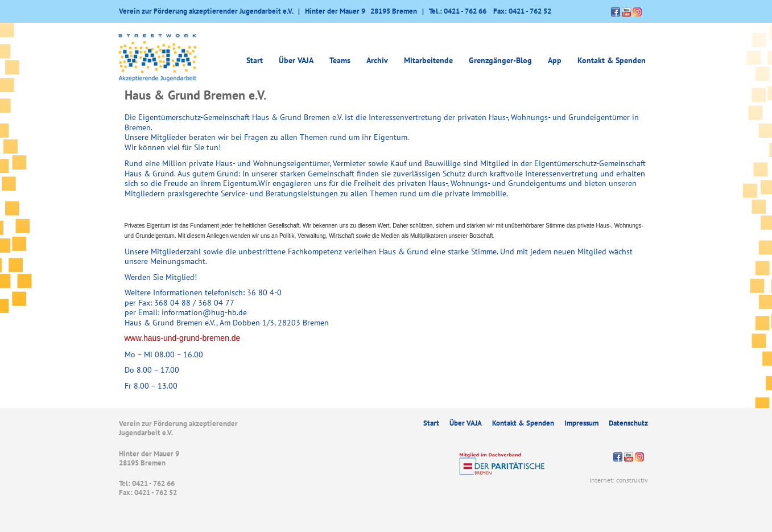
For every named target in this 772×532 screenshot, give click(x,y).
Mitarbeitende (428, 60)
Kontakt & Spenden (612, 60)
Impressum (581, 423)
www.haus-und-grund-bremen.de (183, 338)
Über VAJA (296, 60)
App (555, 60)
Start (255, 60)
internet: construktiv (619, 480)
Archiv (377, 60)
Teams (340, 60)
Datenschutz (628, 423)
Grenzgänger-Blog (500, 60)
